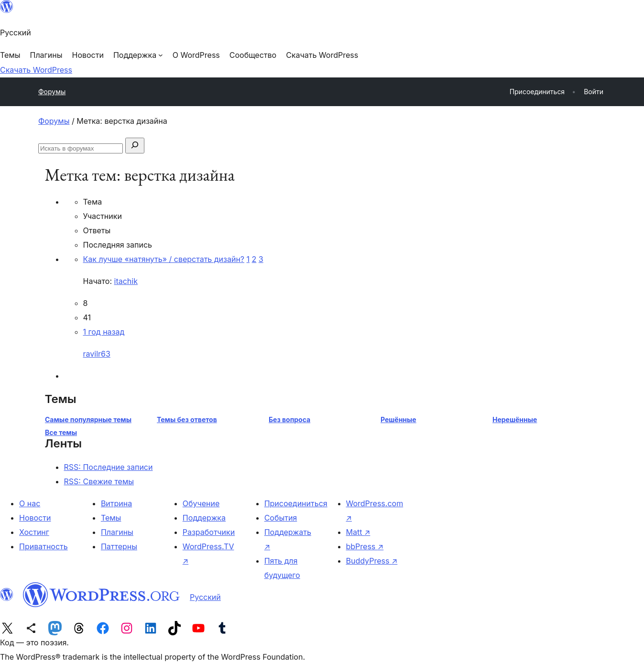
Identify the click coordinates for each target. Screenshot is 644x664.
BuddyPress (372, 561)
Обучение (201, 503)
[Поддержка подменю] (138, 55)
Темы (111, 518)
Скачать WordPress (36, 70)
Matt (358, 532)
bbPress (365, 546)
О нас (30, 503)
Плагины (117, 532)
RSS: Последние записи (109, 467)
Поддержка (204, 518)
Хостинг (34, 532)
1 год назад (104, 332)
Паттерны (119, 546)
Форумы (52, 92)
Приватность (44, 546)
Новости (35, 518)
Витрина (116, 503)
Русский (205, 597)
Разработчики (209, 532)
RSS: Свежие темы (99, 481)
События (281, 518)
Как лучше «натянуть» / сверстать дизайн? (164, 259)
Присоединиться (296, 503)
